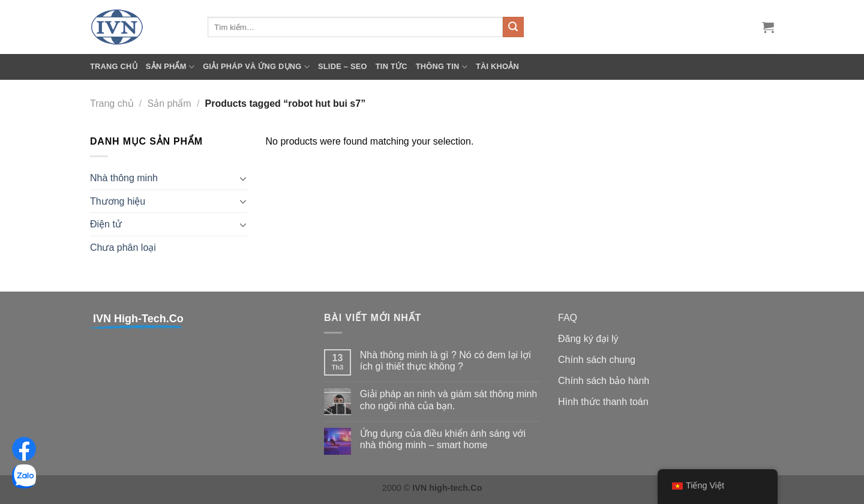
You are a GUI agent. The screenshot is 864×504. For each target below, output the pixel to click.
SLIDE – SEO (343, 66)
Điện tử (106, 224)
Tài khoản (497, 66)
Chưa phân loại (123, 247)
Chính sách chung (597, 360)
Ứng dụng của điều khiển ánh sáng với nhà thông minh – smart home (443, 439)
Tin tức (391, 66)
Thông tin (442, 67)
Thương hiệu (118, 201)
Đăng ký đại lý (588, 339)
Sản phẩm (170, 67)
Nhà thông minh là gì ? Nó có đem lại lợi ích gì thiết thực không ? (445, 361)
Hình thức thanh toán (603, 402)
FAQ (568, 318)
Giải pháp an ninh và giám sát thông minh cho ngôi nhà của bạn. (448, 400)
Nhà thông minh (124, 178)
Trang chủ (114, 66)
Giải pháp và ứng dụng (256, 67)
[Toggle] (243, 178)
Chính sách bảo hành (604, 381)
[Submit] (513, 27)
